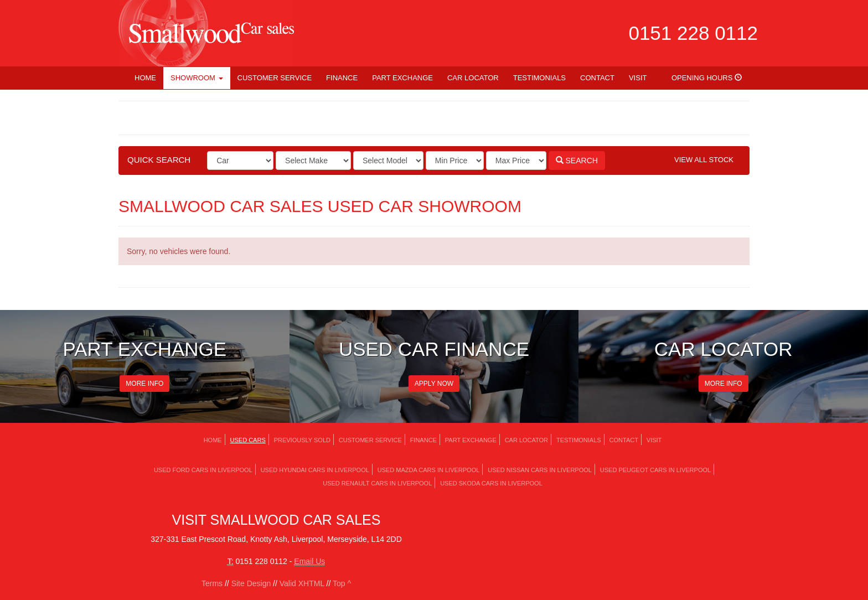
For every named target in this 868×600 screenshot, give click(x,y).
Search (577, 161)
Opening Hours (707, 78)
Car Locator (473, 78)
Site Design (251, 583)
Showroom (197, 78)
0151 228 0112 (693, 33)
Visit (638, 78)
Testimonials (539, 78)
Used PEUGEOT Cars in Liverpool (655, 470)
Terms (212, 583)
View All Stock (704, 160)
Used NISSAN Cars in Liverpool (540, 470)
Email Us (309, 561)
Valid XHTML (302, 583)
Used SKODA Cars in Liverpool (491, 483)
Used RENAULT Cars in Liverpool (377, 483)
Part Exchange (402, 78)
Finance (342, 78)
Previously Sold (302, 440)
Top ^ (342, 583)
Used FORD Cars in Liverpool (203, 470)
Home (145, 78)
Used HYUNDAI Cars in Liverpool (315, 470)
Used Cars (248, 440)
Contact (597, 78)
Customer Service (275, 78)
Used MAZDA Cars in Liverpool (429, 470)
